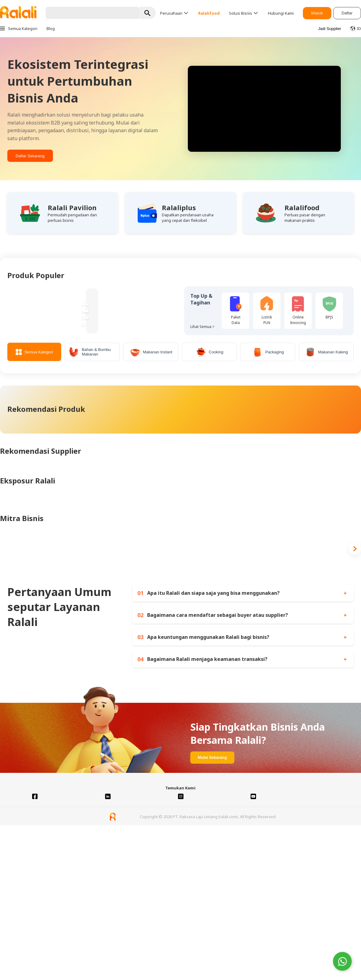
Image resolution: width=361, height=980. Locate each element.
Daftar (347, 13)
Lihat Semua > (202, 327)
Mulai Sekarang (212, 757)
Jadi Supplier (330, 29)
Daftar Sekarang (30, 156)
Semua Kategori (34, 352)
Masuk (317, 13)
